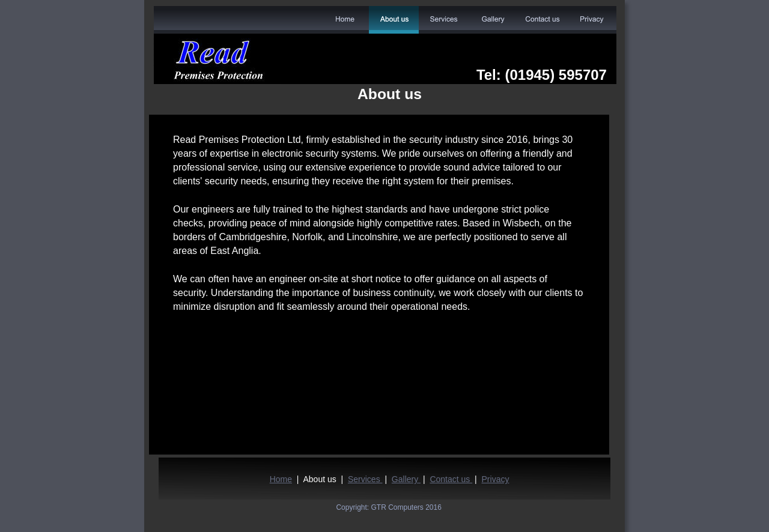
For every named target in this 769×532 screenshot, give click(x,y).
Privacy (496, 479)
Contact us (451, 479)
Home (281, 479)
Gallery (406, 479)
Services (365, 479)
